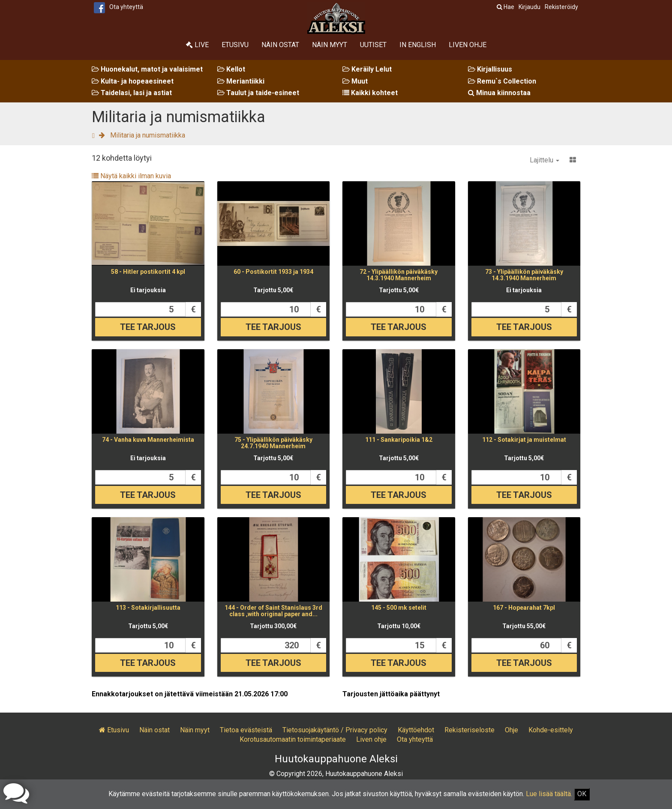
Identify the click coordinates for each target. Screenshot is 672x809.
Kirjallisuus (490, 69)
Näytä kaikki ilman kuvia (131, 176)
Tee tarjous (148, 327)
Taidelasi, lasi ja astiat (132, 93)
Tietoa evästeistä (246, 730)
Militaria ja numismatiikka (148, 135)
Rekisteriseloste (469, 730)
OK (582, 794)
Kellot (231, 69)
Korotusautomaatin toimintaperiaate (293, 739)
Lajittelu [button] (544, 160)
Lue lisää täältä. (549, 794)
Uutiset (373, 45)
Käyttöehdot (416, 730)
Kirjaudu (529, 7)
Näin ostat (280, 45)
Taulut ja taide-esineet (258, 93)
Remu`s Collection (502, 81)
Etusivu (235, 45)
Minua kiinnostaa (499, 93)
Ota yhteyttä (126, 7)
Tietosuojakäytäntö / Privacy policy (335, 730)
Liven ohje (468, 45)
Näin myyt (330, 45)
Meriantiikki (241, 81)
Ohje (511, 730)
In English (418, 45)
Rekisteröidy (561, 7)
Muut (355, 81)
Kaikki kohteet (370, 93)
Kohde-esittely (551, 730)
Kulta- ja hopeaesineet (133, 81)
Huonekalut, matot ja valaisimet (147, 69)
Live (197, 45)
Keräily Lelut (367, 69)
